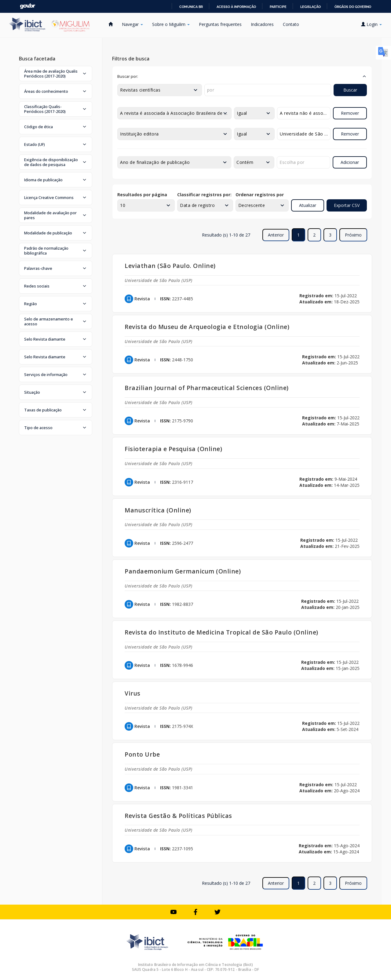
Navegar (132, 24)
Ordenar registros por (260, 195)
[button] (56, 74)
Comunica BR (191, 7)
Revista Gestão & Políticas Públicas (178, 816)
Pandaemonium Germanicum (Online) (183, 571)
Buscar (350, 90)
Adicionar (350, 162)
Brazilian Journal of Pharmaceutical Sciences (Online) (207, 388)
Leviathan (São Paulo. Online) (170, 266)
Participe (278, 7)
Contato (291, 24)
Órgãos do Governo (353, 7)
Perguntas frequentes (220, 24)
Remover (350, 113)
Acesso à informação (236, 7)
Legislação (311, 7)
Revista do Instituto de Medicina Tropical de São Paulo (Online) (221, 632)
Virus (133, 693)
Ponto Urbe (142, 754)
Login (371, 24)
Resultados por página (142, 195)
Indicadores (262, 24)
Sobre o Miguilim (171, 24)
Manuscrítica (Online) (158, 510)
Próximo (353, 235)
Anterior (276, 235)
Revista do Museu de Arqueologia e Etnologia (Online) (207, 327)
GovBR (27, 6)
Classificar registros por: (204, 195)
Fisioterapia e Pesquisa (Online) (173, 449)
